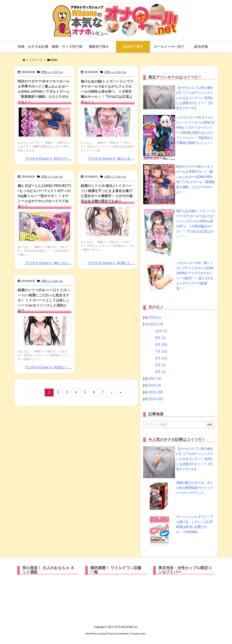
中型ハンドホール (52, 72)
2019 (156, 324)
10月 (161, 331)
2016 (155, 385)
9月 (160, 338)
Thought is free (138, 634)
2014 (156, 399)
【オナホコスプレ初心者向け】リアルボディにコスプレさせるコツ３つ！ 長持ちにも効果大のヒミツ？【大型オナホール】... (195, 459)
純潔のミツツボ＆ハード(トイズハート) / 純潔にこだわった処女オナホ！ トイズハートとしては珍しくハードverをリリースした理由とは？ (44, 300)
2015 (156, 392)
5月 (160, 365)
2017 (155, 379)
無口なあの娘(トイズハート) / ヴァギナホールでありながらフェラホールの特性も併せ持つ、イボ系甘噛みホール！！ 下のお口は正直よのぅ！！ (107, 92)
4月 (160, 372)
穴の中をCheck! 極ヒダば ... (48, 263)
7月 (161, 351)
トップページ (34, 60)
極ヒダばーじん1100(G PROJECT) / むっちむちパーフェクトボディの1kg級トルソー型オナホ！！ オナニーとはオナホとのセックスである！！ (44, 196)
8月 (161, 345)
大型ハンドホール (52, 177)
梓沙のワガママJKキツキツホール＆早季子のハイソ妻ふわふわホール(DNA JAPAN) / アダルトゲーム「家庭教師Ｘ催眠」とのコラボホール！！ (44, 92)
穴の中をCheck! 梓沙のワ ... (48, 159)
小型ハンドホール (115, 72)
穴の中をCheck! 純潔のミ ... (111, 263)
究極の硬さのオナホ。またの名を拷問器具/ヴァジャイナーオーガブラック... (195, 488)
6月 (161, 358)
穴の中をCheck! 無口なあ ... (111, 159)
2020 (155, 317)
